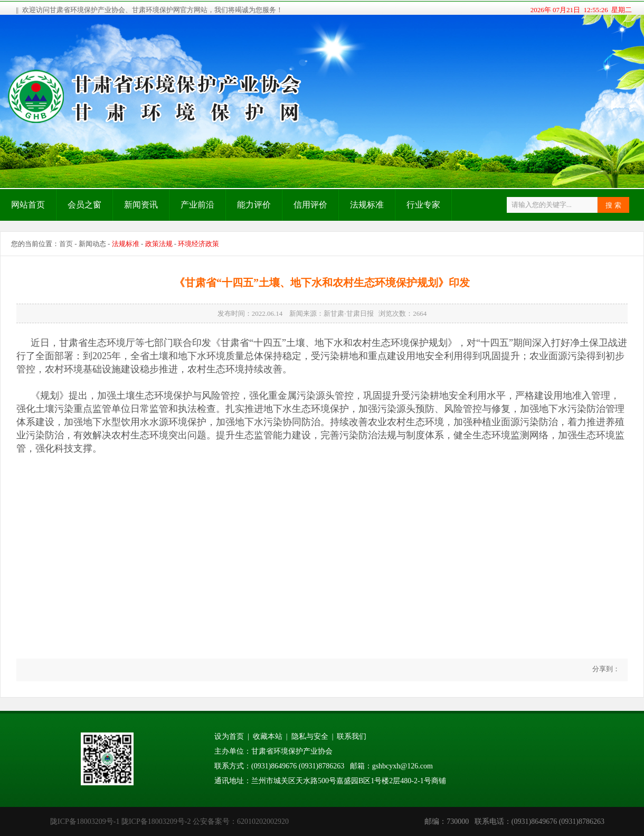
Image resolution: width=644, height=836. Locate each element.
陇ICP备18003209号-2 (156, 821)
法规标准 (367, 205)
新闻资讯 (141, 205)
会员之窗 (84, 205)
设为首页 (229, 736)
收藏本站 (268, 736)
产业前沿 (197, 205)
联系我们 (352, 736)
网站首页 (28, 205)
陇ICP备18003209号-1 (85, 821)
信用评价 (310, 205)
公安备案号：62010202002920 (241, 821)
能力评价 (254, 205)
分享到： (605, 669)
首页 (66, 244)
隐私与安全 (310, 736)
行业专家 (423, 205)
